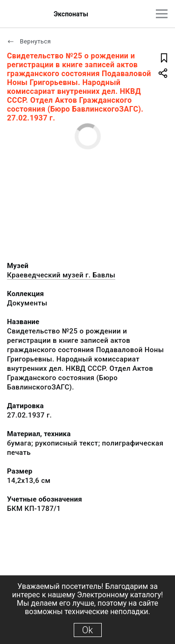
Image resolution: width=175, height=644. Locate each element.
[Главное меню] (162, 14)
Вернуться (29, 41)
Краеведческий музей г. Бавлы (61, 275)
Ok (87, 630)
